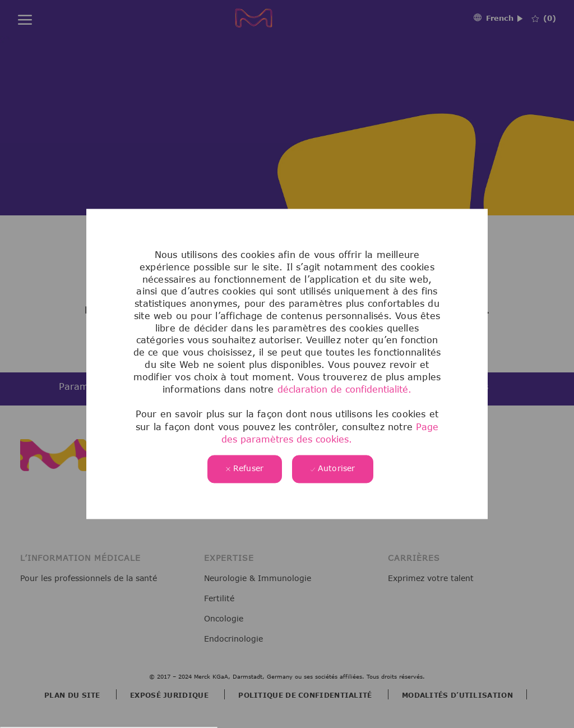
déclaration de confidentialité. (344, 390)
